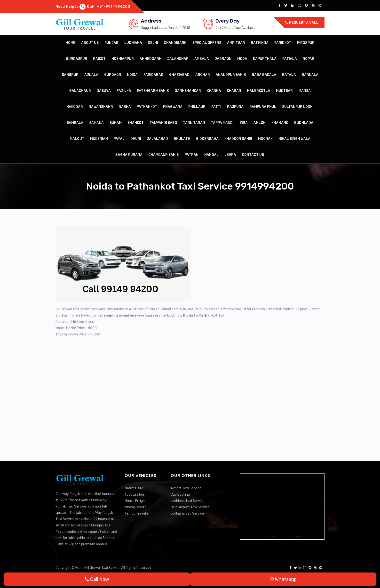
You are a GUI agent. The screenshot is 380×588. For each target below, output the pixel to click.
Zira (244, 123)
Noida (132, 75)
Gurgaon (113, 75)
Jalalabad (157, 139)
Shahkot (136, 123)
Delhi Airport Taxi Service (190, 507)
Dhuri (136, 139)
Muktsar (284, 91)
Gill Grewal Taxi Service (103, 568)
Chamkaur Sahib (164, 155)
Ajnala (91, 75)
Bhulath (182, 139)
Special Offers (207, 43)
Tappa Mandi (222, 123)
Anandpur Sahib (231, 75)
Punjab (111, 43)
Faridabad (153, 75)
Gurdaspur (77, 59)
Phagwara (173, 107)
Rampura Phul (263, 107)
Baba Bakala (264, 75)
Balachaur (80, 91)
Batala (289, 75)
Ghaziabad (179, 75)
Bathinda (260, 43)
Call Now (97, 579)
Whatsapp (283, 579)
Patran (192, 155)
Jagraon (223, 59)
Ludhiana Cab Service (187, 513)
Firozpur (306, 43)
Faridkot (283, 43)
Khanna (214, 91)
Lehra (230, 155)
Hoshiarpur (123, 59)
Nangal (211, 155)
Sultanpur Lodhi (298, 107)
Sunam (116, 123)
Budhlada (304, 123)
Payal (119, 139)
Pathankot (147, 107)
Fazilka (124, 91)
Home (71, 43)
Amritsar (236, 43)
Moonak (265, 139)
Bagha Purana (129, 155)
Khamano (280, 123)
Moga (242, 59)
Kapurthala (265, 59)
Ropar (309, 59)
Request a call (302, 23)
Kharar (234, 91)
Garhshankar (188, 91)
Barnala (310, 75)
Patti (216, 107)
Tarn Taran (194, 123)
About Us (90, 43)
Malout (77, 139)
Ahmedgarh (150, 59)
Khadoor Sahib (238, 139)
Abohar (203, 75)
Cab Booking (180, 495)
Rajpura (235, 107)
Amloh (260, 123)
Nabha (125, 107)
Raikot (99, 59)
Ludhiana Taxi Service (188, 501)
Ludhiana (133, 43)
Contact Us (253, 155)
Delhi (153, 43)
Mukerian (99, 139)
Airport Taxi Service (186, 488)
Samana (96, 123)
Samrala (75, 123)
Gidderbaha (207, 139)
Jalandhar (178, 59)
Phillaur (197, 107)
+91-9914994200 (114, 7)
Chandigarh (175, 43)
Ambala (202, 59)
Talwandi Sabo (163, 123)
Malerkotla (259, 91)
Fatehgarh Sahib (153, 91)
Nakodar (75, 107)
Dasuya (104, 91)
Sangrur (70, 75)
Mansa (305, 91)
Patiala (290, 59)
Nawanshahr (101, 107)
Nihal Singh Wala (294, 139)
